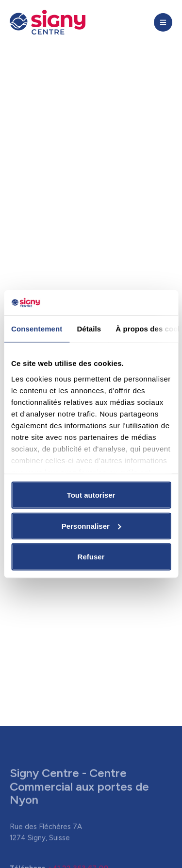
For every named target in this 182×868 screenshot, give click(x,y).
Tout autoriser (91, 495)
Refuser (91, 557)
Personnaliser (91, 526)
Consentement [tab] (37, 329)
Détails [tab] (89, 329)
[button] (163, 22)
